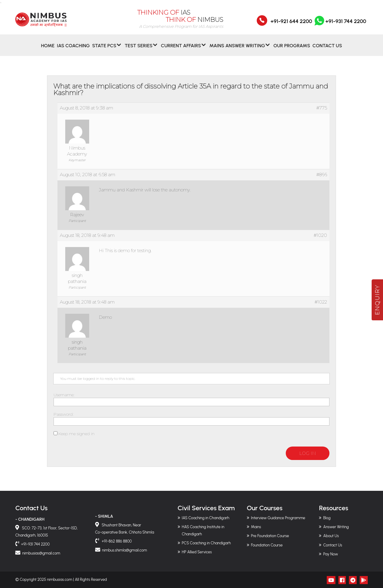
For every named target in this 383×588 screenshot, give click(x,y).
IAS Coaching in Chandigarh (206, 518)
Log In (308, 453)
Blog (327, 518)
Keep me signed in (76, 434)
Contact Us (327, 49)
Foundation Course (267, 545)
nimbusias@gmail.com (41, 553)
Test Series (139, 49)
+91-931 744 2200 (340, 25)
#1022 (321, 302)
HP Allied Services (197, 552)
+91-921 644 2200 (291, 25)
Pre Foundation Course (270, 536)
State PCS (104, 49)
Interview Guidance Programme (278, 518)
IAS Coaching (73, 49)
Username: (64, 395)
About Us (331, 536)
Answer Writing (336, 527)
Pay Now (330, 554)
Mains (256, 527)
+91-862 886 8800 (116, 541)
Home (48, 49)
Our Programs (292, 49)
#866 (322, 175)
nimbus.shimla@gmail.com (124, 550)
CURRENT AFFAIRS (181, 49)
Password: (64, 414)
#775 (322, 108)
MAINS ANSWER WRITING (237, 49)
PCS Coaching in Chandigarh (206, 543)
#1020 (320, 235)
